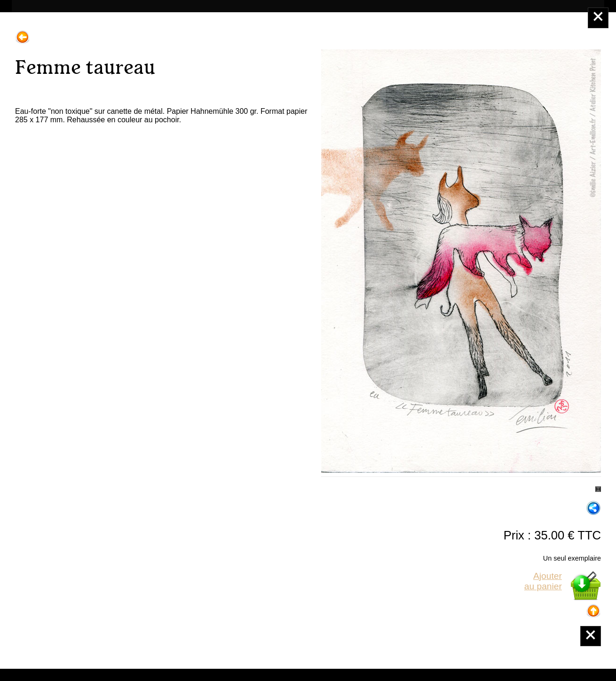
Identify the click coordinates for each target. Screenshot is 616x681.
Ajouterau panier (543, 581)
